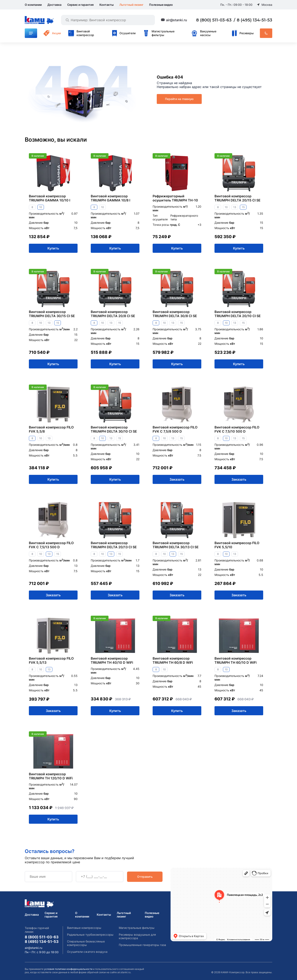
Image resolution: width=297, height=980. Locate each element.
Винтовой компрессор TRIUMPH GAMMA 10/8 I (110, 198)
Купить (53, 248)
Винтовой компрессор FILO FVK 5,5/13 (51, 660)
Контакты (107, 5)
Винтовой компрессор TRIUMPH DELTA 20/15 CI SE (237, 198)
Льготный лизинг (131, 5)
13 (235, 207)
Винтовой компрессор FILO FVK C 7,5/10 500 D (237, 429)
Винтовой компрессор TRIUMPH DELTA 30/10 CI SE (114, 429)
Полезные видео (161, 5)
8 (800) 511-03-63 (214, 20)
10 (41, 207)
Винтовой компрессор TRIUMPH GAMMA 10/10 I (49, 198)
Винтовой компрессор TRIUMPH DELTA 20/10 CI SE (238, 314)
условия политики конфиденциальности (68, 969)
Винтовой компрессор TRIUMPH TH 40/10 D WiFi (112, 660)
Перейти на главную (179, 99)
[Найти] (67, 20)
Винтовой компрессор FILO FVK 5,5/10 (237, 545)
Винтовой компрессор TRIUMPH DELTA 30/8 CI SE (175, 314)
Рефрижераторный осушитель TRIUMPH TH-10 (175, 198)
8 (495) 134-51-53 (255, 20)
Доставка (54, 5)
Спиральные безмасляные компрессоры (86, 943)
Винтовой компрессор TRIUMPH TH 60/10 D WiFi (236, 660)
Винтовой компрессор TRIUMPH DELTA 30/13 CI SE (176, 545)
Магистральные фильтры (137, 928)
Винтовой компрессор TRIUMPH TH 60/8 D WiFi (173, 660)
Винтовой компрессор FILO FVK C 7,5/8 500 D (175, 429)
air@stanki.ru (177, 20)
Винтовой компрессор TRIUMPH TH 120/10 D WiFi (51, 776)
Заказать (177, 479)
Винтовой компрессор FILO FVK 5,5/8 (51, 429)
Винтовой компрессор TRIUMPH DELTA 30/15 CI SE (52, 314)
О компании (33, 5)
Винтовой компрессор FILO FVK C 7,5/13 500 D (51, 545)
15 (243, 207)
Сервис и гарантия (80, 5)
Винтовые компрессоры (84, 928)
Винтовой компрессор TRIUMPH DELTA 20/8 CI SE (113, 314)
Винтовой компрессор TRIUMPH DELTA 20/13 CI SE (114, 545)
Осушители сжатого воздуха (87, 952)
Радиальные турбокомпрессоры (90, 935)
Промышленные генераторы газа (142, 945)
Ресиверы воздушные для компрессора (137, 936)
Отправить (145, 877)
